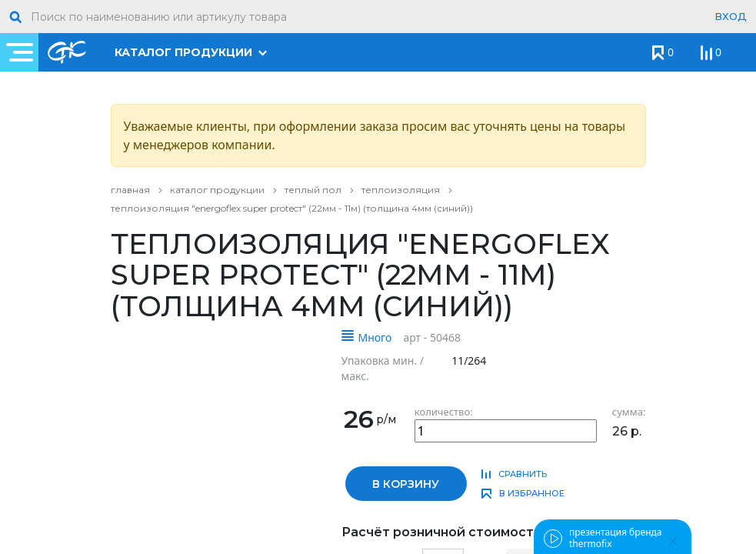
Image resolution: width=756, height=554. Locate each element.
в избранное (532, 493)
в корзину (406, 484)
